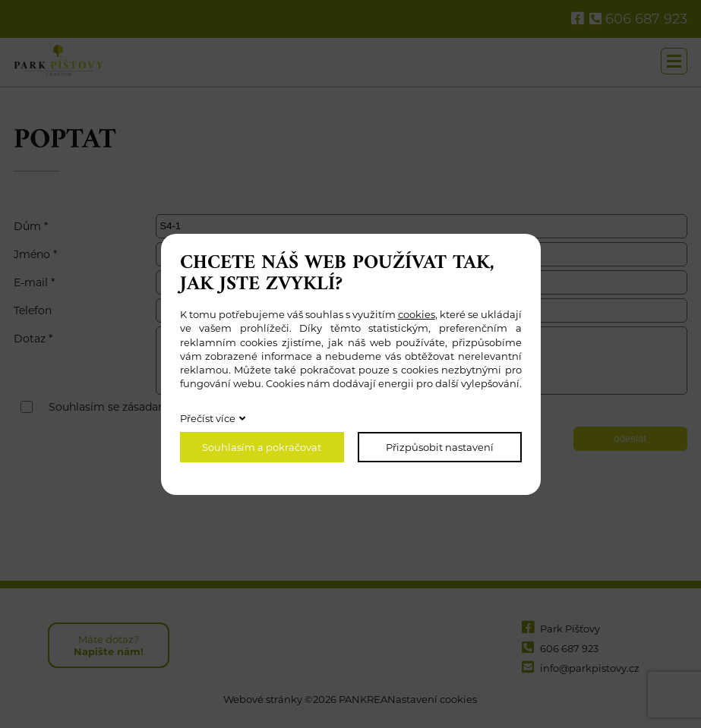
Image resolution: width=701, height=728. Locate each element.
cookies (417, 314)
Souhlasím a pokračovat (262, 447)
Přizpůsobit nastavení (440, 447)
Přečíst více (208, 418)
